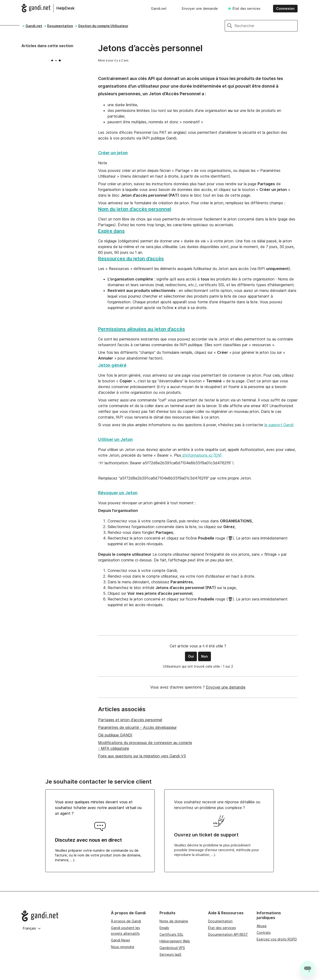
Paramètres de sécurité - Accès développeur (137, 727)
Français (32, 928)
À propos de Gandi (126, 921)
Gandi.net (159, 8)
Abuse (262, 926)
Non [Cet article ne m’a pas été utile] (204, 656)
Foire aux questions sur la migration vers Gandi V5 (142, 756)
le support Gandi (278, 425)
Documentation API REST (228, 934)
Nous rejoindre (123, 947)
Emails (164, 928)
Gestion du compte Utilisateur (103, 26)
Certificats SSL (171, 934)
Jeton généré (112, 365)
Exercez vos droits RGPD (277, 939)
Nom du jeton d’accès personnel (135, 209)
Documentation (60, 26)
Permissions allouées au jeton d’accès (142, 329)
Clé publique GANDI (115, 735)
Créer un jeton (113, 153)
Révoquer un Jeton (118, 493)
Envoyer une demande (200, 8)
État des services (247, 8)
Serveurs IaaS (170, 954)
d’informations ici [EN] (201, 455)
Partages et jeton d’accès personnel (130, 720)
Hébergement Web (175, 941)
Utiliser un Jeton (115, 439)
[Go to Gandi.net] (62, 916)
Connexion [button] (285, 8)
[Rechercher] (266, 26)
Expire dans (111, 231)
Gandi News (120, 940)
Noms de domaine (174, 921)
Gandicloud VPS (172, 948)
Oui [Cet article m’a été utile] (191, 656)
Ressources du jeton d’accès (131, 259)
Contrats (264, 932)
